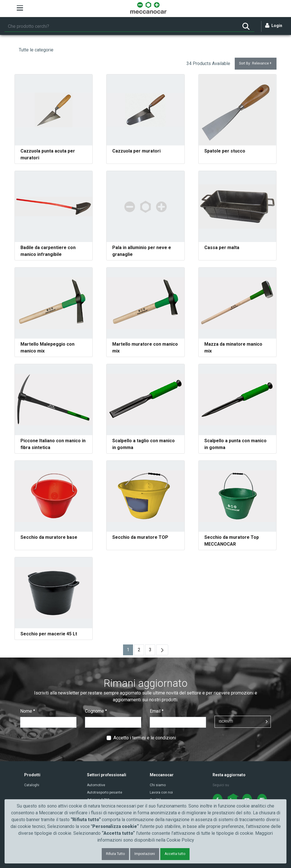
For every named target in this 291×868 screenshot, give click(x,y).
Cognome (96, 711)
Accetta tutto (175, 854)
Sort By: (256, 63)
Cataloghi (32, 785)
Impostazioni (145, 854)
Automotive (96, 785)
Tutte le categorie (36, 50)
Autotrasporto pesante (105, 792)
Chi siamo (158, 785)
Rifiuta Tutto (115, 854)
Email (157, 711)
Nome (28, 711)
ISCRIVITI (226, 721)
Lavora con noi (161, 792)
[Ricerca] (121, 26)
